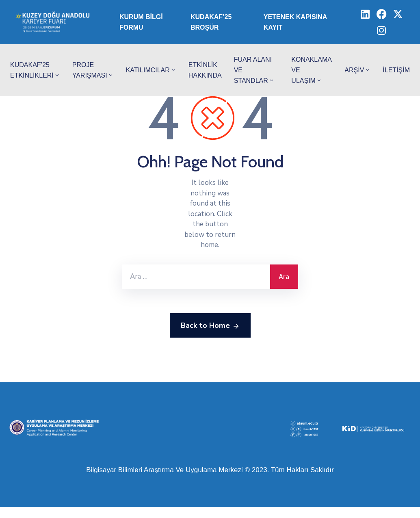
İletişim (396, 70)
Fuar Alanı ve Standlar (254, 70)
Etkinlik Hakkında (205, 70)
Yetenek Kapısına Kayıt (295, 22)
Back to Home (210, 326)
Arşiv (357, 70)
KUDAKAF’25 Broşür (211, 22)
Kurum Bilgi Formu (141, 22)
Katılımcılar (151, 70)
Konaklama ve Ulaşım (311, 70)
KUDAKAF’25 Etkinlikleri (35, 70)
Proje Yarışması (93, 70)
